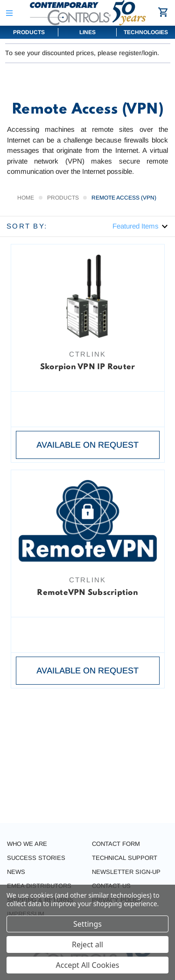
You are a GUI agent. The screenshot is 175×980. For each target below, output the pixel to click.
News (16, 872)
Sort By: (27, 226)
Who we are (27, 844)
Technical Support (125, 858)
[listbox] (140, 226)
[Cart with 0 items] (164, 12)
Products (29, 32)
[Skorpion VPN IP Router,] (88, 296)
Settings (87, 924)
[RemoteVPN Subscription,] (88, 522)
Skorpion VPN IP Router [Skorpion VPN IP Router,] (88, 367)
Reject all (87, 944)
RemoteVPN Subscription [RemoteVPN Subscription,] (87, 593)
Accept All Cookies (88, 965)
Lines (87, 32)
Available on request (87, 445)
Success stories (36, 858)
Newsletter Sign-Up (126, 872)
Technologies (146, 32)
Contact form (116, 844)
